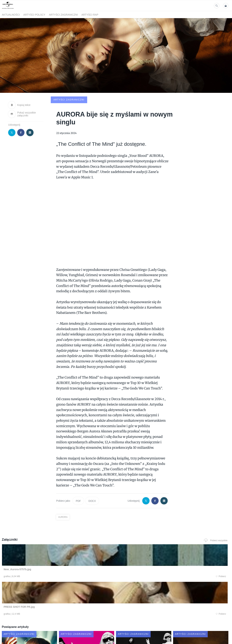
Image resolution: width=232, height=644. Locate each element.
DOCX (92, 474)
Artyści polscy (34, 15)
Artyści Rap (90, 15)
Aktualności (11, 15)
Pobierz (49, 550)
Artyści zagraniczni (63, 15)
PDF (78, 474)
